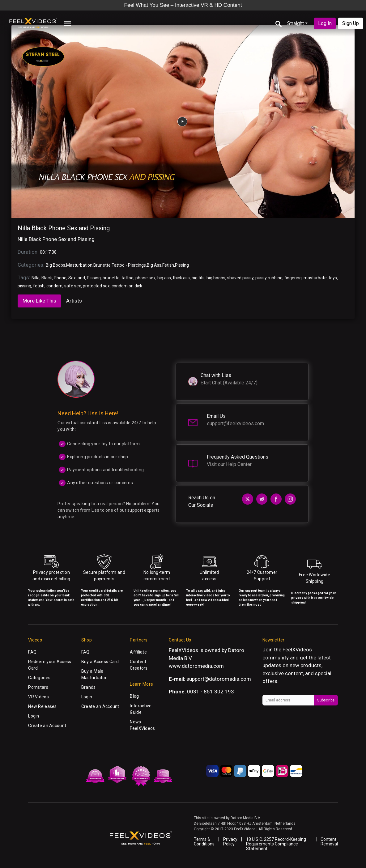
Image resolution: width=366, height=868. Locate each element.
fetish (39, 286)
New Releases (42, 706)
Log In (325, 23)
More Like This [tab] (39, 301)
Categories (39, 678)
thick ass (181, 278)
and (81, 278)
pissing (24, 286)
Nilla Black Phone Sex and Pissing (64, 228)
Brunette (102, 265)
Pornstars (38, 687)
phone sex (145, 278)
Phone (60, 278)
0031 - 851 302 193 (211, 692)
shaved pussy (240, 278)
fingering (293, 278)
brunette (111, 278)
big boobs (216, 278)
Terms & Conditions (204, 842)
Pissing (182, 265)
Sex (72, 278)
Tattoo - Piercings (129, 265)
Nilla (36, 278)
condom (54, 286)
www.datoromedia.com (196, 666)
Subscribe (326, 700)
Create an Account (47, 726)
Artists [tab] (74, 301)
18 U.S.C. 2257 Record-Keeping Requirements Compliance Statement (276, 844)
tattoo (128, 278)
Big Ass (154, 265)
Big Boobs (55, 265)
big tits (198, 278)
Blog (134, 696)
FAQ (32, 652)
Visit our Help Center (229, 464)
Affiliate (138, 652)
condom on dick (127, 286)
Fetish (168, 265)
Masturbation (79, 265)
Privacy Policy (230, 842)
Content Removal (329, 842)
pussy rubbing (269, 278)
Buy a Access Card (100, 662)
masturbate (315, 278)
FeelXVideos (297, 650)
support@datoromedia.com (219, 679)
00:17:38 (48, 252)
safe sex (73, 286)
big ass (164, 278)
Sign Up (351, 23)
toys (333, 278)
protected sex (96, 286)
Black (47, 278)
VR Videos (38, 697)
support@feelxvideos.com (235, 423)
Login (34, 716)
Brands (89, 687)
